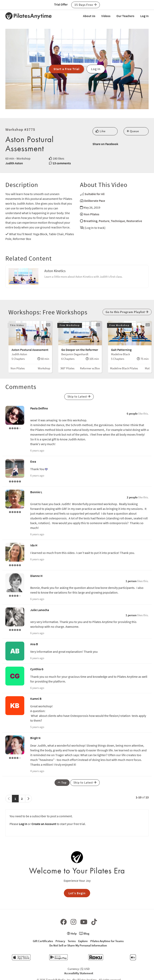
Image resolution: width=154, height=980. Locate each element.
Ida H (34, 545)
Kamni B (36, 699)
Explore (83, 941)
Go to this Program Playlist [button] (127, 312)
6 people (132, 413)
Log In (144, 16)
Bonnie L (36, 492)
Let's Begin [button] (77, 893)
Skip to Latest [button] (79, 396)
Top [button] (62, 782)
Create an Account (44, 824)
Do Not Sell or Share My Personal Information (78, 945)
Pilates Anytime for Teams (107, 941)
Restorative (134, 221)
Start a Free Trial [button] (66, 69)
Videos (106, 16)
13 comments (62, 163)
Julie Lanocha (40, 610)
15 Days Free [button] (86, 5)
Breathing (91, 221)
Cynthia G (37, 669)
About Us (89, 16)
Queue (133, 131)
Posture (104, 221)
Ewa (33, 461)
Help (72, 933)
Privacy (60, 941)
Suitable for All (95, 194)
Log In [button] (96, 69)
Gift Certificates (43, 941)
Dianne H (36, 576)
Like (101, 131)
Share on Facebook (105, 144)
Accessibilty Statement (79, 973)
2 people (132, 497)
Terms (72, 941)
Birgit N (35, 738)
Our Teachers (125, 16)
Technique (118, 221)
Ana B (34, 644)
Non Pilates (92, 214)
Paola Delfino (39, 408)
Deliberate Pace (95, 201)
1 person (131, 581)
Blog (84, 933)
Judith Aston (14, 163)
